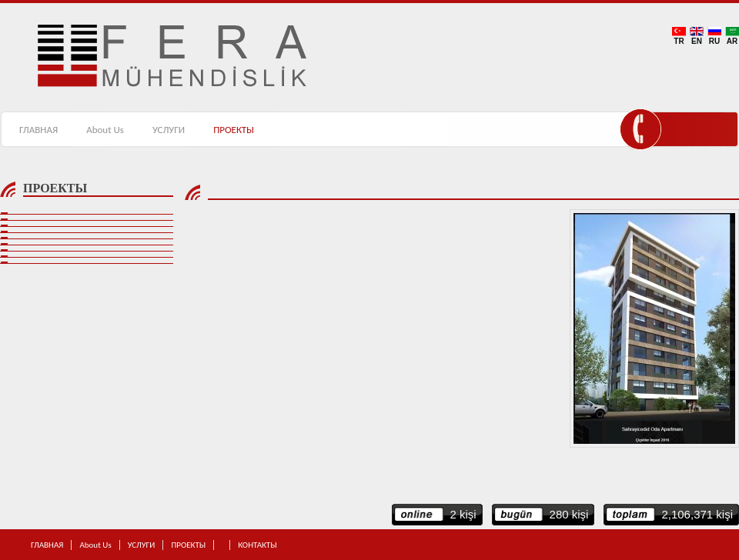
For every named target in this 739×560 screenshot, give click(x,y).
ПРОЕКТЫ (234, 130)
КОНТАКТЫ (340, 130)
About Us (105, 130)
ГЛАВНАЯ (38, 130)
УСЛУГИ (169, 130)
